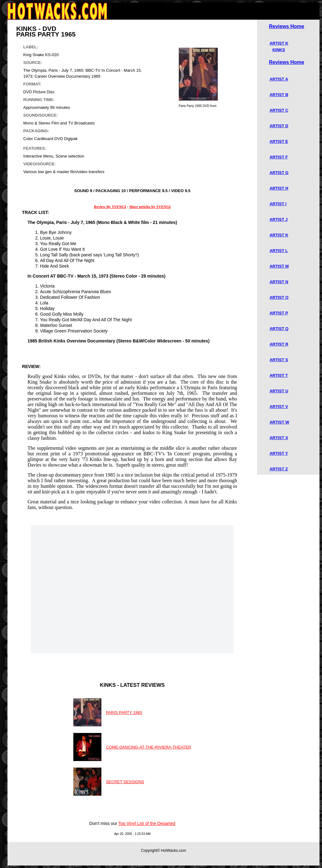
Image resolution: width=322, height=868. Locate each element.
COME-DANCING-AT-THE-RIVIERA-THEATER (148, 747)
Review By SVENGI (110, 207)
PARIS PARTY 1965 (124, 713)
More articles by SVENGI (150, 207)
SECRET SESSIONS (125, 782)
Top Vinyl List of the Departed (147, 823)
